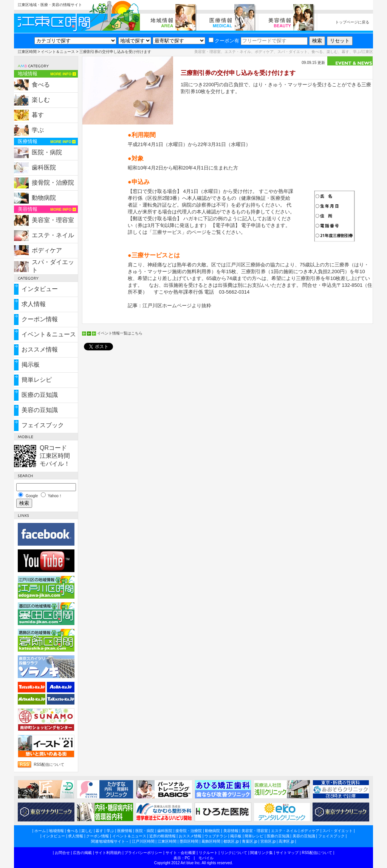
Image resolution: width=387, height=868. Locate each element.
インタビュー (40, 289)
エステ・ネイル (53, 235)
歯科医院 (44, 167)
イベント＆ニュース (58, 52)
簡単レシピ (37, 380)
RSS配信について (49, 765)
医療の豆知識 (40, 395)
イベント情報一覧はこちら (120, 333)
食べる (41, 85)
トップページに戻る (352, 22)
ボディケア (47, 250)
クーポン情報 (40, 319)
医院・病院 (47, 152)
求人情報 (34, 304)
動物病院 (44, 198)
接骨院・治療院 (53, 183)
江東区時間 (27, 52)
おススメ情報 (40, 349)
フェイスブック (43, 425)
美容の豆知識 (40, 410)
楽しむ (41, 100)
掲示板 (31, 365)
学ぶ (38, 130)
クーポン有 (224, 41)
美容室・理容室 (53, 220)
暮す (38, 115)
